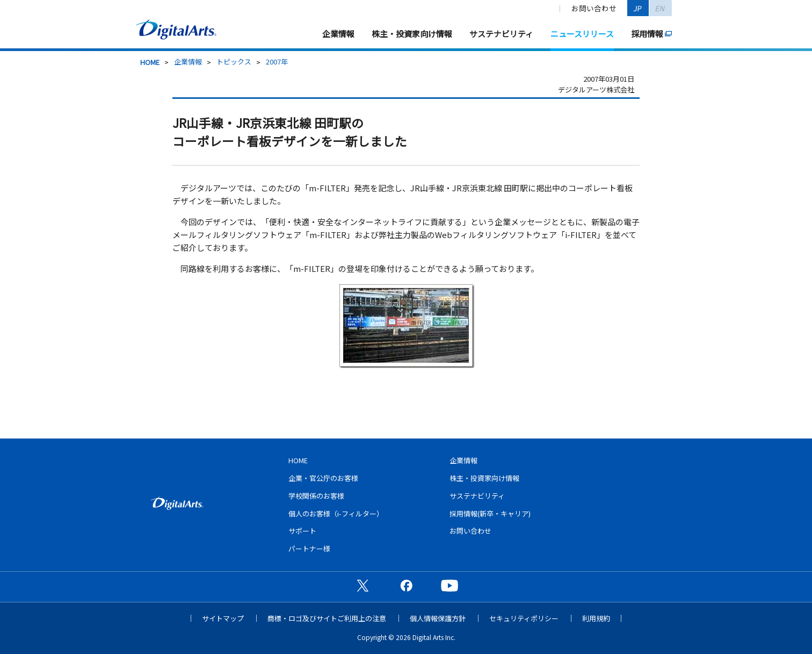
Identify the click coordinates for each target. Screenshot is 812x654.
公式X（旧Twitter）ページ (363, 585)
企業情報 (338, 34)
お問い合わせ (594, 8)
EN (660, 8)
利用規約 (596, 618)
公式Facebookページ (406, 585)
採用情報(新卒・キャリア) (490, 513)
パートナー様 (309, 548)
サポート (302, 531)
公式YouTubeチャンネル (450, 585)
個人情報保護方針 (438, 618)
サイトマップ (223, 618)
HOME (150, 62)
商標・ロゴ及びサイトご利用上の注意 (327, 618)
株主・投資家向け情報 (412, 34)
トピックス (234, 62)
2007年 (277, 62)
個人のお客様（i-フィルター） (336, 513)
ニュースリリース (582, 34)
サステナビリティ (501, 34)
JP (638, 8)
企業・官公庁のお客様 (323, 478)
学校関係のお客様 (316, 496)
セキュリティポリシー (524, 618)
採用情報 (647, 34)
